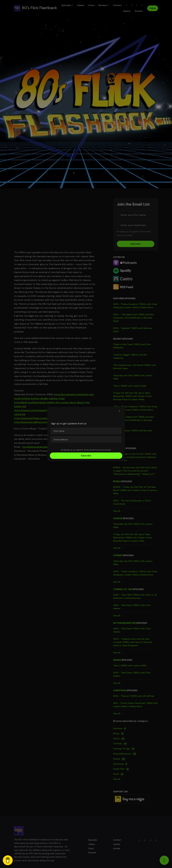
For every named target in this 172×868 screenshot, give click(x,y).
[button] (120, 411)
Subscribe (86, 456)
